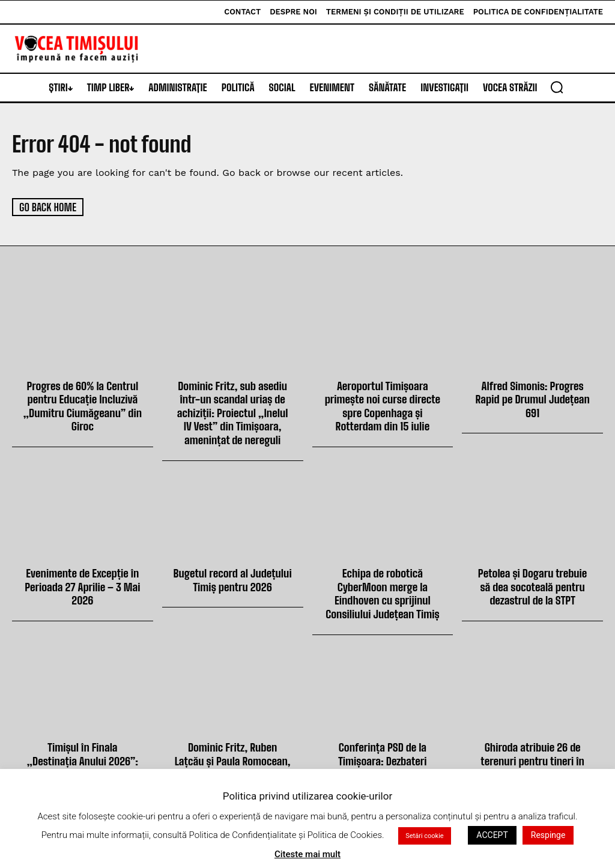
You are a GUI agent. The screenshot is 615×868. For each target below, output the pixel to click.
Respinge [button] (548, 835)
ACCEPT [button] (492, 835)
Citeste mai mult (307, 854)
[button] (557, 87)
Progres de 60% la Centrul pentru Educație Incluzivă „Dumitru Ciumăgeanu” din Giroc (82, 405)
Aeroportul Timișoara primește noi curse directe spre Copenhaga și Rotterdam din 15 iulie (382, 405)
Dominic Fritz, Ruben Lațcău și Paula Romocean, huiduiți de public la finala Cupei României (232, 761)
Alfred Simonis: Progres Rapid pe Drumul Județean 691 (532, 398)
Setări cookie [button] (424, 836)
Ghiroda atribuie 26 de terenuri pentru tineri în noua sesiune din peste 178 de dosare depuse (532, 761)
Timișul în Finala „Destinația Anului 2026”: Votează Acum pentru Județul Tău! (82, 754)
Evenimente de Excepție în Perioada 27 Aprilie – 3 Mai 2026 (83, 583)
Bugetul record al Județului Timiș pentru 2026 (232, 576)
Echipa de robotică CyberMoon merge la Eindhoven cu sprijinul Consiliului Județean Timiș (383, 589)
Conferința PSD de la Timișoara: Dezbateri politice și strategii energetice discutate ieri (383, 761)
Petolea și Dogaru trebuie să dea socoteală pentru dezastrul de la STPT (532, 583)
